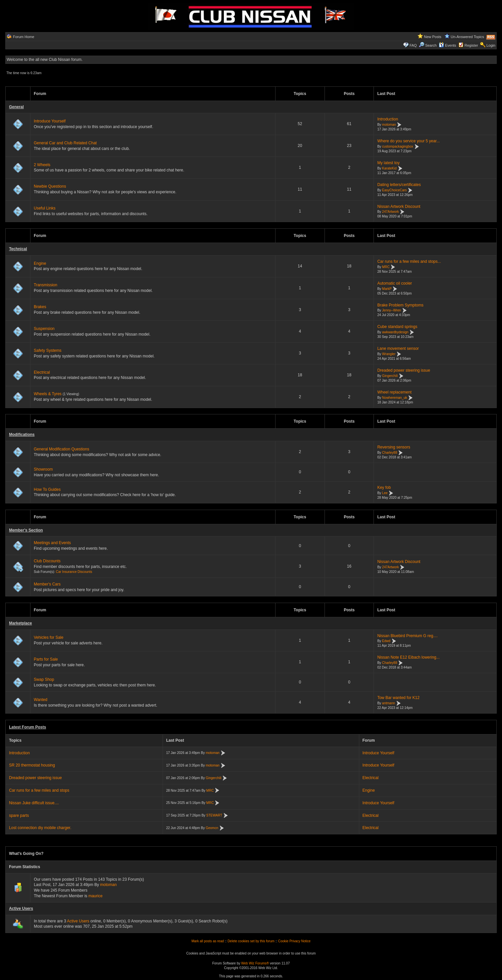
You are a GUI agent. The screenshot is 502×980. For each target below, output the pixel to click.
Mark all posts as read (208, 941)
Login (491, 45)
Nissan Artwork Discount (399, 207)
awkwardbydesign (395, 332)
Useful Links (45, 208)
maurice (96, 896)
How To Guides (47, 490)
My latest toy (388, 163)
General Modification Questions (61, 449)
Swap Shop (44, 679)
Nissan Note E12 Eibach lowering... (408, 657)
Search (428, 45)
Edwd (386, 641)
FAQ (413, 45)
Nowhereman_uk (395, 398)
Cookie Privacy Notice (294, 941)
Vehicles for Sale (49, 637)
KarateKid (389, 168)
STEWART (214, 815)
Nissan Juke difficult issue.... (34, 803)
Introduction (388, 119)
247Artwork (391, 212)
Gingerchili (390, 376)
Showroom (43, 469)
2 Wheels (42, 165)
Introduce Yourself (50, 121)
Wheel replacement (394, 392)
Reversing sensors (394, 447)
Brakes (40, 307)
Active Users (21, 909)
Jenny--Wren (392, 311)
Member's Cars (47, 584)
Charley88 (390, 453)
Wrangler (389, 354)
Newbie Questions (50, 186)
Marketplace (20, 623)
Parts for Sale (46, 659)
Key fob (384, 488)
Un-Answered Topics (467, 37)
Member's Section (26, 530)
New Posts (433, 37)
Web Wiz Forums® (255, 963)
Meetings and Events (52, 543)
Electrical (42, 372)
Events (448, 45)
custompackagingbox (398, 146)
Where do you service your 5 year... (408, 141)
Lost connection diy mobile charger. (40, 828)
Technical (18, 249)
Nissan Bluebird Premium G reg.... (407, 636)
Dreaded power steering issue (403, 370)
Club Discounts (47, 561)
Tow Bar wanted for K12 (398, 698)
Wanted (41, 700)
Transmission (46, 285)
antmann (389, 703)
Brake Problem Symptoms (400, 305)
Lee (385, 493)
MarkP (387, 289)
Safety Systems (48, 350)
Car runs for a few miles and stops (39, 790)
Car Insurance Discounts (74, 572)
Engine (40, 263)
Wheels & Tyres (48, 394)
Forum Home (24, 37)
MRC (386, 267)
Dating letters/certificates (399, 185)
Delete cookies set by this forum (251, 941)
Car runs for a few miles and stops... (409, 261)
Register (471, 45)
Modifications (22, 435)
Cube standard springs (397, 327)
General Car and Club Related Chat (65, 143)
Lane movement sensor (398, 349)
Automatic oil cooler (395, 283)
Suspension (44, 329)
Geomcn (212, 828)
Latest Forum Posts (27, 727)
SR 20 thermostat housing (32, 765)
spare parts (19, 816)
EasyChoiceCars (394, 190)
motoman (389, 125)
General (16, 107)
